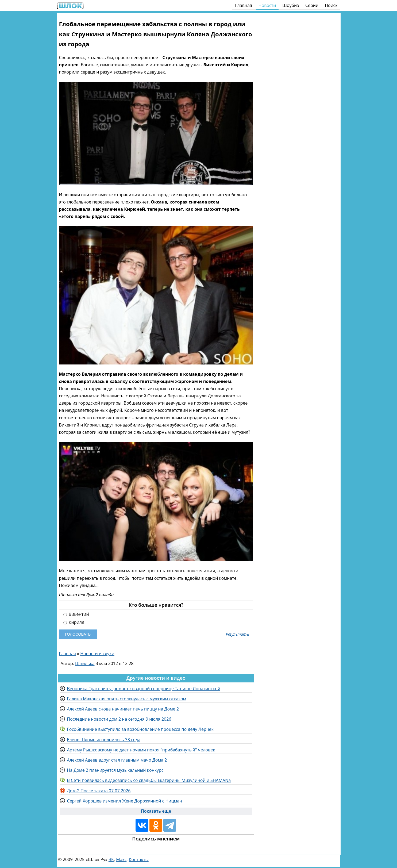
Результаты (238, 634)
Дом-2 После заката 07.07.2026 (99, 791)
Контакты (139, 859)
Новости (267, 5)
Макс (121, 859)
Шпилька (85, 663)
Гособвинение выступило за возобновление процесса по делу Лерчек (140, 729)
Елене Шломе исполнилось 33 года (104, 740)
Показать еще (156, 811)
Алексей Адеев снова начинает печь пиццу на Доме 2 (123, 709)
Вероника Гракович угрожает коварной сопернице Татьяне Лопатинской (144, 689)
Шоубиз (291, 5)
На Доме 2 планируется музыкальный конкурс (115, 770)
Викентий (76, 614)
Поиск (331, 5)
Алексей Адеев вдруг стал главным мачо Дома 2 (117, 760)
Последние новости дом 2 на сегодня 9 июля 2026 (119, 719)
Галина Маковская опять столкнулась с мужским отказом (127, 699)
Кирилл (74, 622)
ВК (111, 859)
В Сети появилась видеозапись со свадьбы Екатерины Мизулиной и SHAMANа (149, 780)
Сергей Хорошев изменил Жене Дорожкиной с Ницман (125, 801)
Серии (312, 5)
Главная (243, 5)
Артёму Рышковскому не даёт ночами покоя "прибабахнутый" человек (141, 750)
